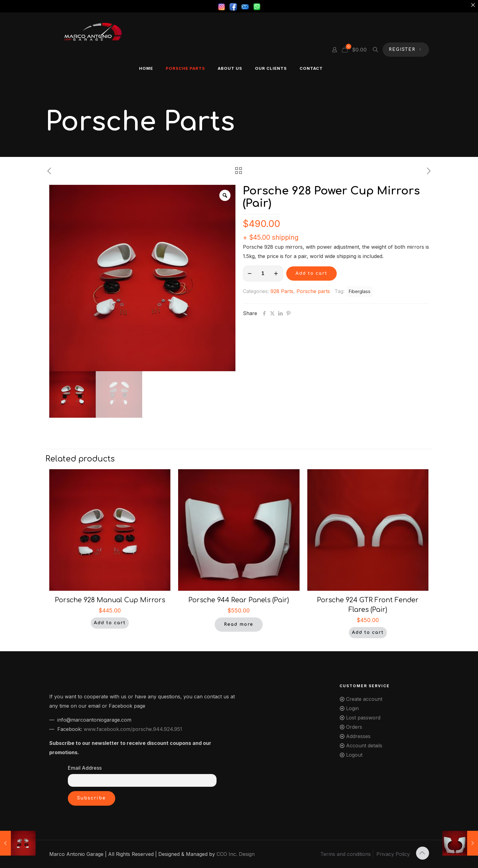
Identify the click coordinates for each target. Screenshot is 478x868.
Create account (364, 699)
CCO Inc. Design (236, 854)
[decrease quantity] (250, 274)
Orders (354, 727)
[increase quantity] (276, 274)
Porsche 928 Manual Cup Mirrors (110, 600)
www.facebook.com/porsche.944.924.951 (133, 729)
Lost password (363, 718)
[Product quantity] (263, 274)
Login (352, 708)
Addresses (358, 736)
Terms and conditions (346, 854)
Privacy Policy (393, 854)
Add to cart (311, 273)
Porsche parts (313, 291)
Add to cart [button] (110, 623)
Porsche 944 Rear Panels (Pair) (239, 600)
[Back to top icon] (423, 853)
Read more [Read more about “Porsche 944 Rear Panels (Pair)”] (239, 624)
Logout (354, 755)
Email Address (85, 768)
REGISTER (406, 50)
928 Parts (282, 291)
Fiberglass (360, 291)
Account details (364, 746)
